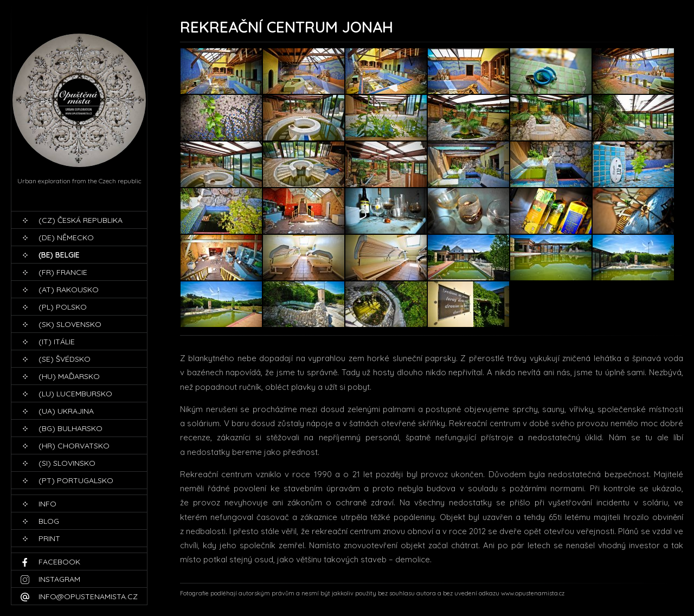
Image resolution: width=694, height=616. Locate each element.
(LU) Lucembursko (75, 394)
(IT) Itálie (57, 342)
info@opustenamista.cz (88, 596)
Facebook (59, 562)
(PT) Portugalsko (76, 480)
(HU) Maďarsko (69, 376)
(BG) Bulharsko (70, 428)
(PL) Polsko (63, 307)
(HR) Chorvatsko (74, 446)
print (49, 538)
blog (49, 521)
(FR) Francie (63, 272)
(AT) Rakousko (69, 290)
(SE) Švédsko (65, 359)
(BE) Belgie (59, 255)
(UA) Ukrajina (66, 411)
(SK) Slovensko (70, 324)
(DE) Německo (66, 238)
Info (47, 504)
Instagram (59, 579)
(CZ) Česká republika (81, 220)
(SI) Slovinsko (67, 463)
